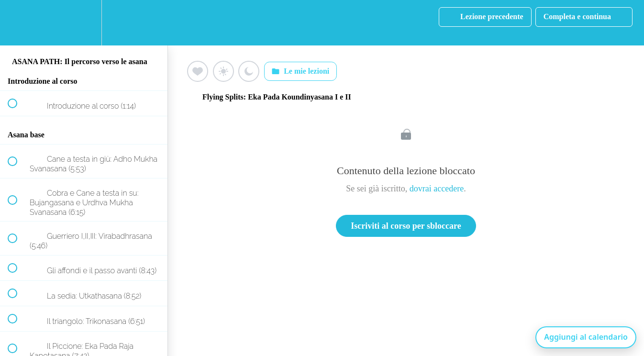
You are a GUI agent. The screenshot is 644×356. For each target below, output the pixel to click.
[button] (18, 23)
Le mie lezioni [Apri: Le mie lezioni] (300, 71)
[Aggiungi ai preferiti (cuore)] (198, 71)
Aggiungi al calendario (586, 337)
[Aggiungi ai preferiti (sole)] (223, 71)
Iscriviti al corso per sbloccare (406, 226)
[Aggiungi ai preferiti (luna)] (249, 71)
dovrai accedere (437, 189)
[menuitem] (84, 23)
